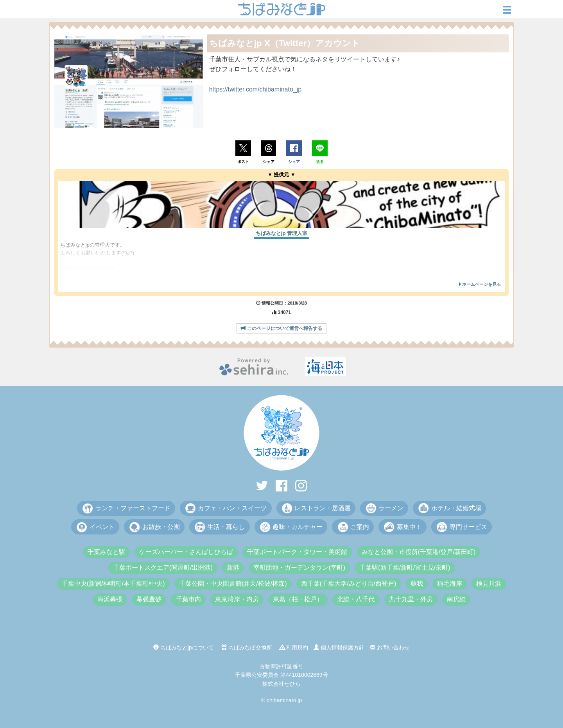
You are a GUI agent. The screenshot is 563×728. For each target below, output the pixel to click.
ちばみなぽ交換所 (247, 647)
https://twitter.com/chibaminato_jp (256, 89)
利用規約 (294, 647)
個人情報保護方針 (339, 647)
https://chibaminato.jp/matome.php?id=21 (106, 277)
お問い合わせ (390, 647)
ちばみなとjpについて (184, 647)
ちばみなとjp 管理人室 (282, 233)
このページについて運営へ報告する (281, 328)
